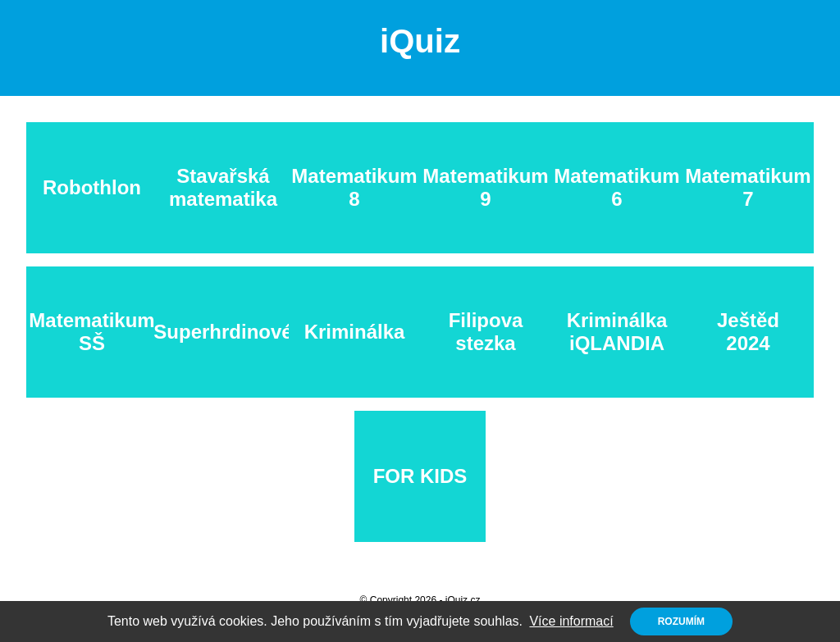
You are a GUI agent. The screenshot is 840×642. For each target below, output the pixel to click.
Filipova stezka (486, 332)
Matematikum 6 (616, 187)
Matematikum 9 (485, 187)
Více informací (571, 621)
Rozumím (681, 622)
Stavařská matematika (223, 187)
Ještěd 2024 (748, 332)
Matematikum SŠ (91, 332)
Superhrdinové (223, 332)
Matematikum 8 (354, 187)
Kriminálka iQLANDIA (617, 332)
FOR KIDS (420, 476)
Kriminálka (355, 332)
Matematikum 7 (748, 187)
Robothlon (92, 187)
